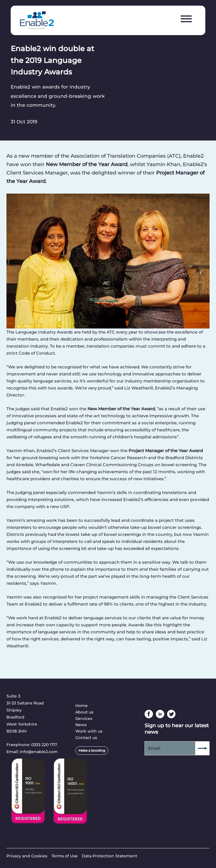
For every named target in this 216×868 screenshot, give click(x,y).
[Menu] (186, 19)
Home (82, 706)
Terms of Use (65, 856)
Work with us (89, 731)
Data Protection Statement (110, 856)
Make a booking (92, 750)
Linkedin (160, 714)
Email (154, 748)
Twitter (171, 714)
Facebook (149, 714)
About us (84, 712)
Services (84, 719)
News (81, 725)
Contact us (86, 738)
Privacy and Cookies (27, 856)
